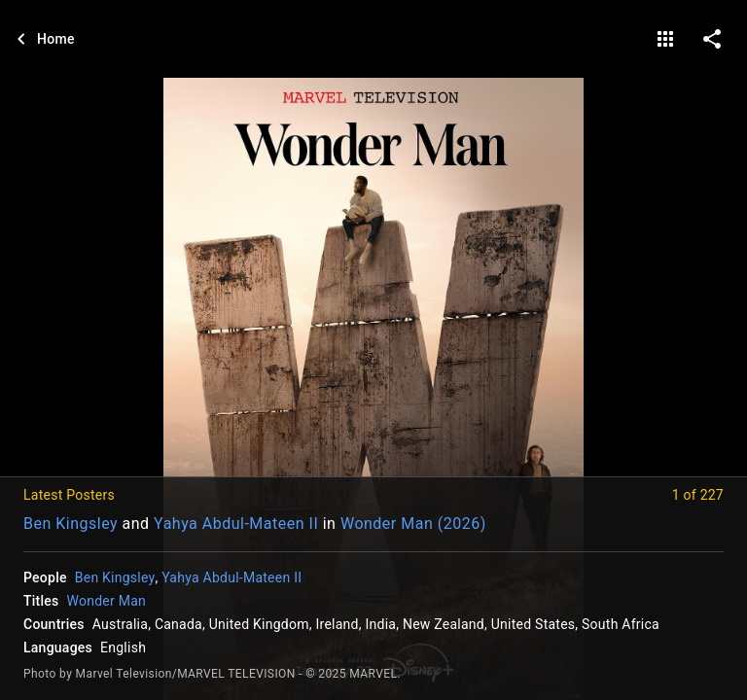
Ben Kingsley (71, 524)
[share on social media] (712, 39)
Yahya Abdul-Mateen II (236, 524)
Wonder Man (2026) (413, 524)
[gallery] (665, 39)
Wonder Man (107, 601)
